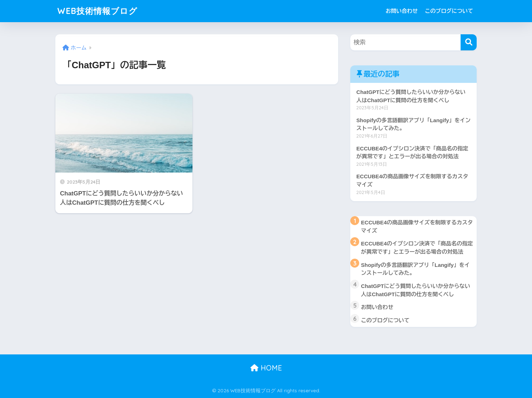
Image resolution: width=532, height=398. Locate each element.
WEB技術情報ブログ (97, 11)
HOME (266, 368)
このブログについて (449, 11)
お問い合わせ (402, 11)
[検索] (469, 42)
